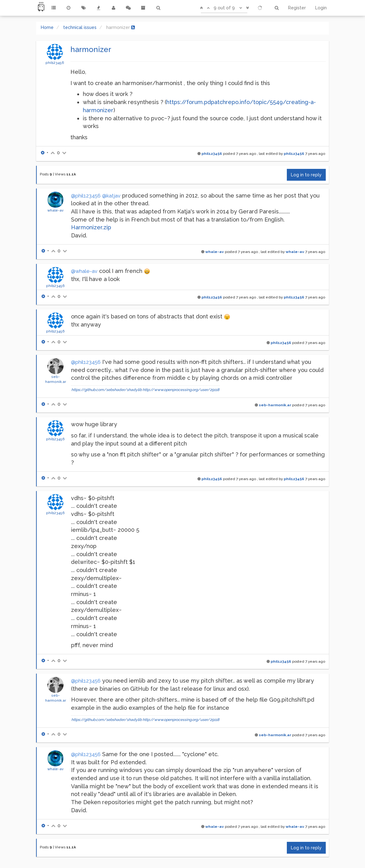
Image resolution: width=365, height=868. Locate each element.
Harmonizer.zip (91, 227)
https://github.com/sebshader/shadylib (107, 390)
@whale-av (84, 271)
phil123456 (55, 63)
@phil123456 (86, 196)
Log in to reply (306, 175)
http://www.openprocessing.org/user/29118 (181, 390)
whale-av (55, 210)
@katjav (111, 196)
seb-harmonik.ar (275, 405)
